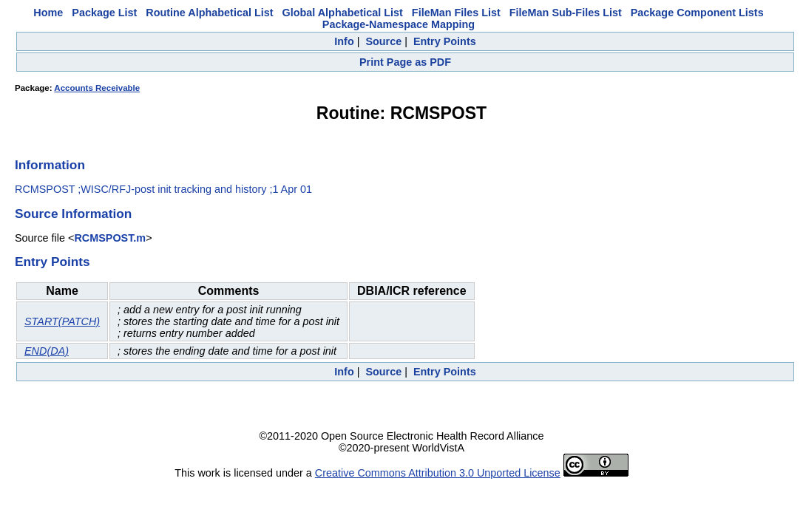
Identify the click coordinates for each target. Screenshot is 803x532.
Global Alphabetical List (342, 13)
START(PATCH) (62, 321)
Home (48, 13)
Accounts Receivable (97, 88)
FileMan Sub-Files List (566, 13)
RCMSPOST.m (110, 238)
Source (383, 41)
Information (50, 165)
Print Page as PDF (405, 62)
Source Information (73, 214)
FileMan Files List (456, 13)
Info (344, 41)
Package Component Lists (697, 13)
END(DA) (47, 351)
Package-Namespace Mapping (399, 24)
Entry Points (445, 41)
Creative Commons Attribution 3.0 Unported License (438, 473)
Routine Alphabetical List (209, 13)
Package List (104, 13)
